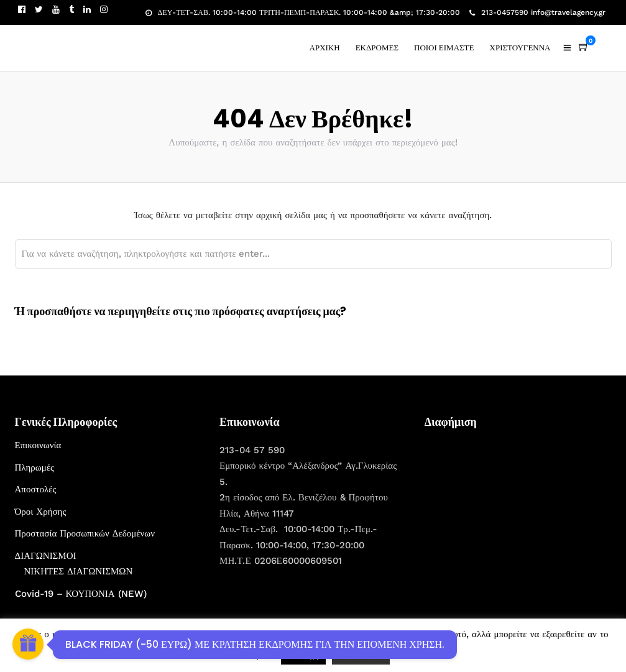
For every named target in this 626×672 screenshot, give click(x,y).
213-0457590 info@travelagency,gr (537, 12)
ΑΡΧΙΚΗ (325, 48)
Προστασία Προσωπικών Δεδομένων (85, 533)
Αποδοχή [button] (303, 655)
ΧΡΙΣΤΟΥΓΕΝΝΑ (520, 48)
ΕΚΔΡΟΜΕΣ (377, 48)
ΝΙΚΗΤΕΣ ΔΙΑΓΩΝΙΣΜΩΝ (79, 571)
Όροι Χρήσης (41, 512)
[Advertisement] (518, 515)
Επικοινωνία (38, 445)
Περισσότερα (361, 655)
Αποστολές (36, 489)
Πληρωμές (35, 467)
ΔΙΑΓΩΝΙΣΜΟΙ (46, 556)
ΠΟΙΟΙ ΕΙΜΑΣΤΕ (444, 48)
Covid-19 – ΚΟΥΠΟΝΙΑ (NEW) (81, 594)
